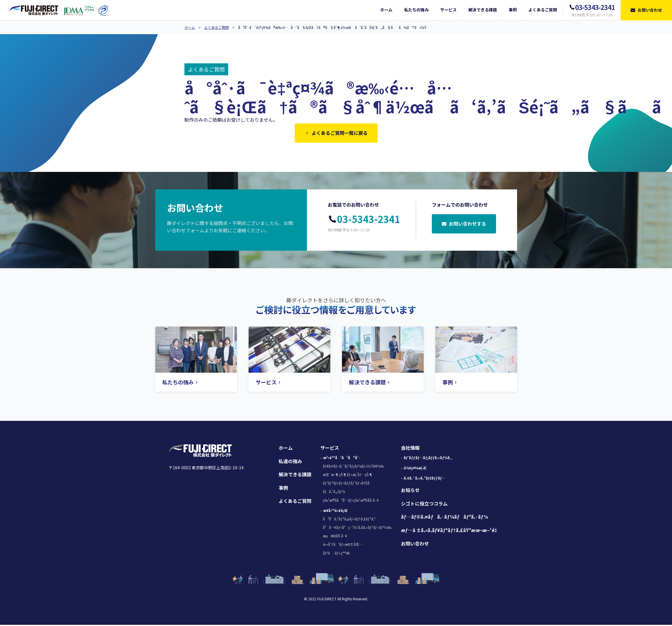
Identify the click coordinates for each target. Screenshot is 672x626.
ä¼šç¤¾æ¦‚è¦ (417, 469)
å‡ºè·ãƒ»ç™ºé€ (337, 554)
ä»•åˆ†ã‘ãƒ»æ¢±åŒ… (342, 545)
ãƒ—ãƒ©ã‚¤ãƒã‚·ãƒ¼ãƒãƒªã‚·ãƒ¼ (444, 518)
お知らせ (410, 491)
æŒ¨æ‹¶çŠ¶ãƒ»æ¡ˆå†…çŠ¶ (348, 476)
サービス (330, 449)
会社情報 (410, 449)
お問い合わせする (464, 225)
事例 (283, 489)
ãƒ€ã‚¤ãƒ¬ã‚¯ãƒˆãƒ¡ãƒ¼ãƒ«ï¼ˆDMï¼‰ (353, 467)
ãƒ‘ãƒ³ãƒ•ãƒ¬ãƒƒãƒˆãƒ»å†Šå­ (348, 484)
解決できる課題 (295, 475)
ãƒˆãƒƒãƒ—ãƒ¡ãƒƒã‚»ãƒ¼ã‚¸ (428, 459)
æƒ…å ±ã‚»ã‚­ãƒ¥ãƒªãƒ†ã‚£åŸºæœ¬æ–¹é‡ (451, 531)
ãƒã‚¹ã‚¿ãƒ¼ (334, 492)
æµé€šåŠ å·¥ (335, 537)
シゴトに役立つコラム (424, 505)
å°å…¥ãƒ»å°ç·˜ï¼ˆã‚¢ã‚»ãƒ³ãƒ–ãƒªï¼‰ (357, 528)
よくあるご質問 (217, 27)
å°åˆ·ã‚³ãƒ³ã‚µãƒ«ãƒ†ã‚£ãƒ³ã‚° (349, 520)
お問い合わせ (415, 545)
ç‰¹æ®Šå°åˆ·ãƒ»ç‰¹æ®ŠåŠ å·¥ (351, 501)
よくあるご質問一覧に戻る (336, 133)
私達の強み (290, 462)
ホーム (190, 27)
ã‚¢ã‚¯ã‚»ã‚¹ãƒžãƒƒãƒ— (425, 479)
